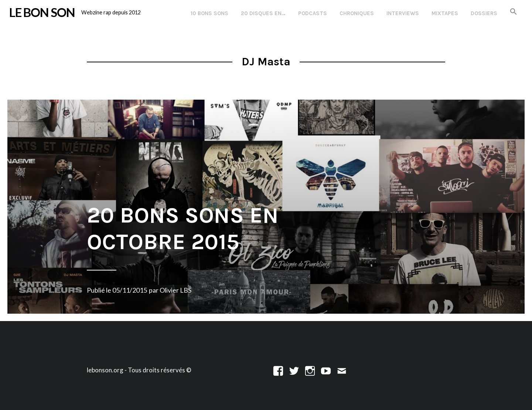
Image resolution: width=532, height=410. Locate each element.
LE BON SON (42, 12)
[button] (514, 12)
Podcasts (313, 13)
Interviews (403, 13)
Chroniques (357, 13)
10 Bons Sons (209, 13)
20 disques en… (263, 13)
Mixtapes (445, 13)
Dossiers (484, 13)
